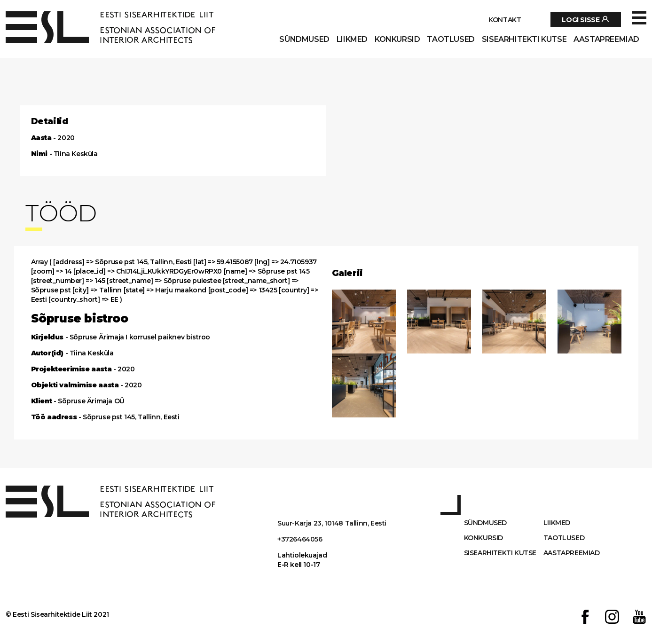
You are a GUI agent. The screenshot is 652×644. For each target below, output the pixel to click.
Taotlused (451, 39)
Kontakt (505, 20)
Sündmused (304, 39)
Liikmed (352, 39)
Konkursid (397, 39)
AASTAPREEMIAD (606, 39)
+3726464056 (300, 539)
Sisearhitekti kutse (524, 39)
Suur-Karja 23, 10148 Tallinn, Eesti (332, 523)
